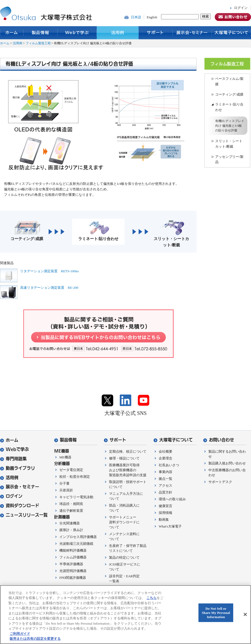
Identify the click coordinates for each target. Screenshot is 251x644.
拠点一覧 (166, 479)
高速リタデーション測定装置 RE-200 (49, 288)
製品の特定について (124, 557)
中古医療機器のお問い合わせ (227, 473)
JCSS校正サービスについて (125, 567)
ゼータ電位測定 (71, 470)
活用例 (118, 33)
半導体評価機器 (71, 564)
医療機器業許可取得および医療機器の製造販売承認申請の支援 (128, 470)
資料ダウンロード (20, 506)
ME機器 (65, 457)
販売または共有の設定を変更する (35, 639)
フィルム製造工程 (38, 43)
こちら (152, 598)
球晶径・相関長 (71, 504)
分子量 (64, 483)
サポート (156, 33)
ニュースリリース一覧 (24, 515)
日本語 (136, 17)
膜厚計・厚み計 (71, 530)
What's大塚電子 (170, 526)
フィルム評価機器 (73, 557)
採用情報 (166, 513)
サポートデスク (220, 482)
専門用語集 (13, 459)
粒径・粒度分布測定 (75, 477)
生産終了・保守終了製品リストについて (128, 548)
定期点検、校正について (128, 451)
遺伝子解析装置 (71, 511)
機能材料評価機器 (73, 550)
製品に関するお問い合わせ (227, 454)
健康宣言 (166, 506)
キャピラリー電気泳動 (76, 497)
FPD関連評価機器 (73, 578)
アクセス (166, 485)
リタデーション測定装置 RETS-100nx (50, 271)
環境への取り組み (172, 499)
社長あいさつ (169, 465)
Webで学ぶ (77, 33)
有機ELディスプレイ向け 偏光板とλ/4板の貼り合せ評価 (230, 126)
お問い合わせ (219, 440)
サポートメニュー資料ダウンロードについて (124, 522)
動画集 (164, 520)
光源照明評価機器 (73, 571)
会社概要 (166, 451)
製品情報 (41, 33)
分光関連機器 (70, 523)
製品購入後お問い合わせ (227, 463)
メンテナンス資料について (124, 536)
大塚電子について (231, 33)
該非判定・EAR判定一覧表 (124, 579)
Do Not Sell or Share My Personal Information (216, 613)
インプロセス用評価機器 (78, 537)
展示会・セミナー (192, 33)
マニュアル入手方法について (126, 496)
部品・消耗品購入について (124, 508)
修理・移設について (124, 458)
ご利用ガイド (20, 634)
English (152, 17)
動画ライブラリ (18, 468)
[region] (125, 615)
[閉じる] (245, 614)
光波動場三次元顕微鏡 (76, 544)
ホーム (12, 33)
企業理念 (166, 458)
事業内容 (166, 472)
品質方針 (166, 492)
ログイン (241, 8)
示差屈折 (66, 490)
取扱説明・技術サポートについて (128, 484)
